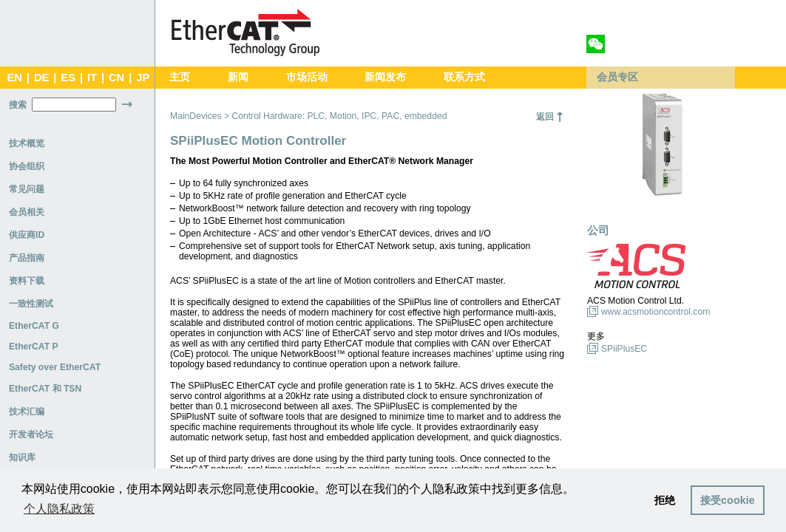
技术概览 (27, 143)
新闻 (238, 77)
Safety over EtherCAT (55, 367)
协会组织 (27, 166)
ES (68, 78)
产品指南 (27, 258)
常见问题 (27, 189)
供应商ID (27, 235)
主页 (180, 77)
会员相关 (27, 212)
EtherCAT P (34, 347)
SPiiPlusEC (624, 349)
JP (143, 78)
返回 (545, 117)
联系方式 (464, 77)
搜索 (18, 105)
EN (14, 78)
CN (116, 78)
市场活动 (307, 77)
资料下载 (27, 281)
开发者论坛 (31, 434)
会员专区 (617, 77)
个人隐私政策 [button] (59, 509)
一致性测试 (31, 304)
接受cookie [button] (728, 500)
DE (41, 78)
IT (92, 78)
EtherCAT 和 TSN (45, 389)
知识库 (22, 457)
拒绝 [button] (665, 500)
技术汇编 (27, 412)
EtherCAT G (34, 326)
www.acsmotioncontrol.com (655, 312)
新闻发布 (385, 77)
